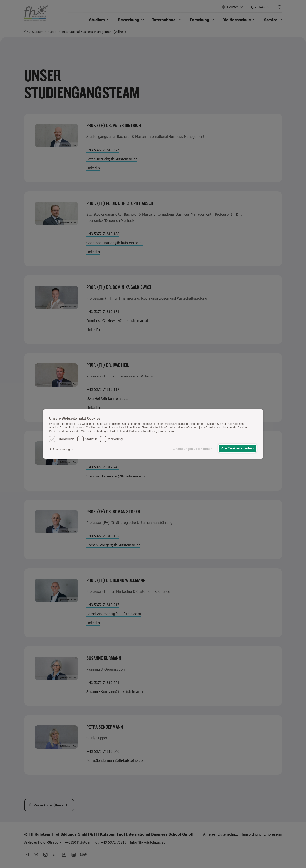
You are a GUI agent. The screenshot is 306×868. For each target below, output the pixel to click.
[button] (62, 449)
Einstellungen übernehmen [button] (193, 449)
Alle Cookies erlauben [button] (237, 448)
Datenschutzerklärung (143, 431)
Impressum (167, 431)
